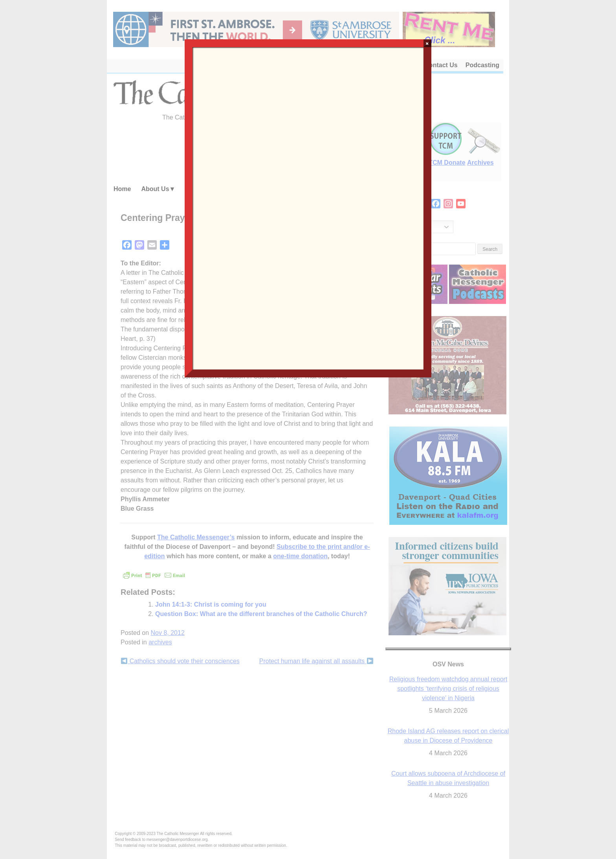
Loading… (308, 208)
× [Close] (427, 43)
